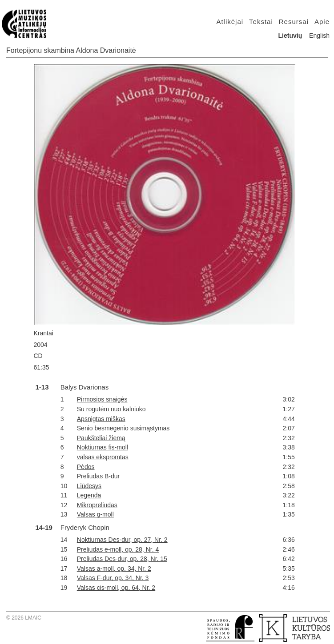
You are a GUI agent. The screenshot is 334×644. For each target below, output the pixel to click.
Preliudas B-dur (99, 476)
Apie (322, 22)
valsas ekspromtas (103, 457)
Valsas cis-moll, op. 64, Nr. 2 (116, 588)
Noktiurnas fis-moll (103, 447)
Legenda (89, 495)
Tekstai (261, 22)
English (319, 36)
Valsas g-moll (95, 514)
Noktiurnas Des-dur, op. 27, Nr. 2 (122, 540)
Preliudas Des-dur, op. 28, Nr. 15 (122, 559)
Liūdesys (89, 486)
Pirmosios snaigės (102, 399)
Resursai (294, 22)
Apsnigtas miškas (101, 419)
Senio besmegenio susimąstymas (123, 428)
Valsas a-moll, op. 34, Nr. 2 (114, 568)
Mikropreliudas (97, 505)
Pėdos (86, 467)
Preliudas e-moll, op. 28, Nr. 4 (118, 549)
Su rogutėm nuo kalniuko (111, 409)
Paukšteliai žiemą (101, 438)
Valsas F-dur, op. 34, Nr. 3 (113, 578)
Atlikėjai (230, 22)
